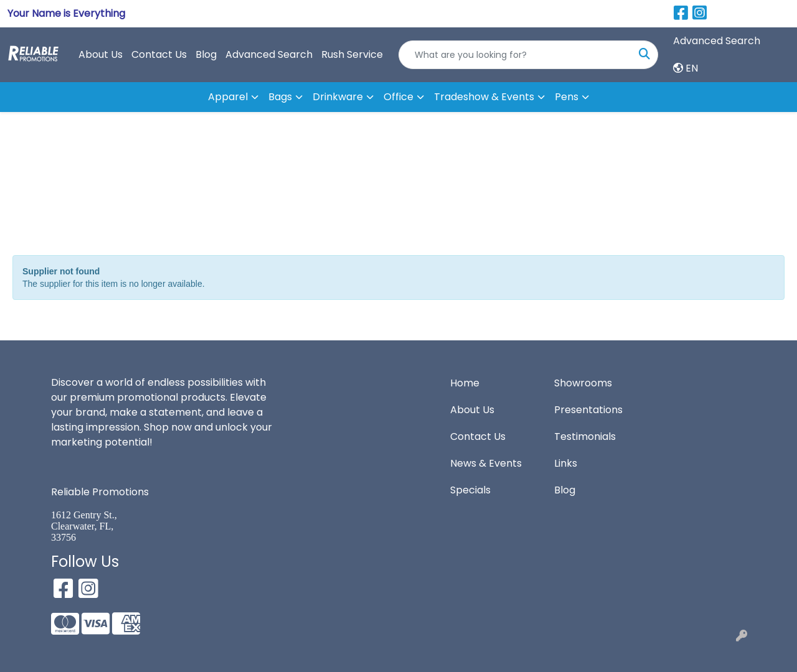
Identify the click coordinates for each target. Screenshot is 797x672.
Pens (567, 97)
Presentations (588, 410)
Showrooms (583, 383)
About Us (101, 54)
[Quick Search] (515, 55)
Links (566, 463)
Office (398, 97)
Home (465, 383)
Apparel (228, 97)
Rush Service (352, 54)
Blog (206, 54)
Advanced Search (269, 54)
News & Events (486, 463)
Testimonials (585, 436)
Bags (280, 97)
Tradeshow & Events (484, 97)
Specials (470, 490)
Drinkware (338, 97)
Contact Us (159, 54)
